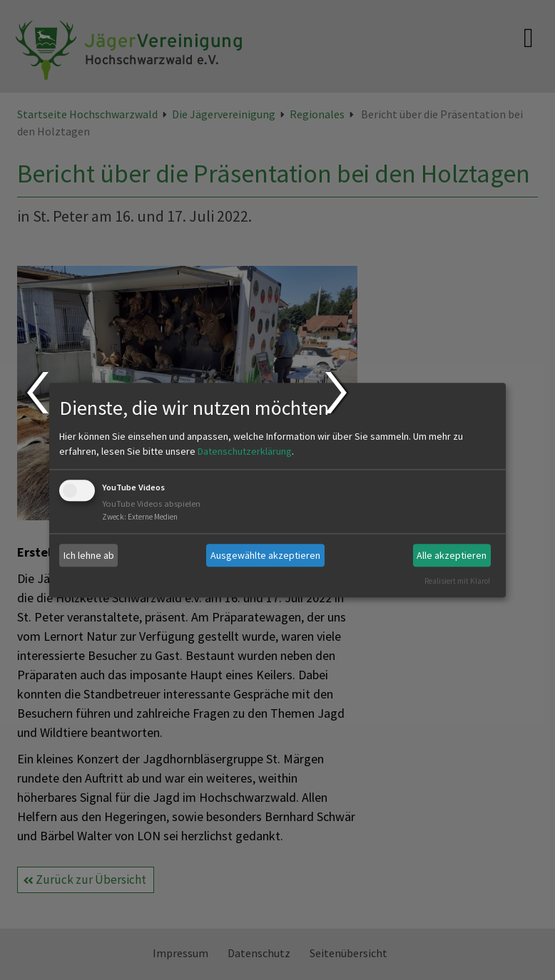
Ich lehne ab (89, 555)
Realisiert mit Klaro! (457, 581)
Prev (37, 393)
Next (338, 393)
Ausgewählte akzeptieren (265, 555)
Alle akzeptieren (452, 555)
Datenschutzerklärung (245, 452)
